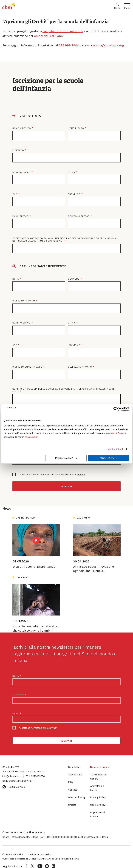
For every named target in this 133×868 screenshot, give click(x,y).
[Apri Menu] (127, 6)
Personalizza (66, 458)
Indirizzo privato (45, 301)
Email (17, 713)
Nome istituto (39, 128)
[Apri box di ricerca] (117, 6)
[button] (64, 837)
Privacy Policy (98, 797)
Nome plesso (94, 128)
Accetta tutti (109, 458)
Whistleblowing (77, 797)
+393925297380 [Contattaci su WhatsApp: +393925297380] (14, 787)
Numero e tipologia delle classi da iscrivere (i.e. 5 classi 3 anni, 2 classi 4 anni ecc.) (64, 390)
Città (93, 172)
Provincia (94, 194)
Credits (72, 805)
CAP (36, 194)
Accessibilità (75, 774)
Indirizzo (40, 150)
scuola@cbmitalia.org (108, 45)
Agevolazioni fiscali (97, 788)
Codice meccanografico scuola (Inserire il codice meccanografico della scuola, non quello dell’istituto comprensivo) (65, 240)
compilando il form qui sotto (63, 31)
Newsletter (74, 767)
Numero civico (39, 172)
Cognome (94, 279)
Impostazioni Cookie (114, 433)
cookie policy (32, 437)
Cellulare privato (94, 367)
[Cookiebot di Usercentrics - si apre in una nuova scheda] (116, 409)
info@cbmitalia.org (13, 776)
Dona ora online (100, 767)
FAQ (71, 782)
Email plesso (39, 216)
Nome (37, 279)
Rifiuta (11, 407)
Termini (75, 859)
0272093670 (35, 776)
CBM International (40, 854)
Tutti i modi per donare (99, 777)
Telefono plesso (94, 216)
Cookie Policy (98, 805)
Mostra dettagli (116, 449)
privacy (81, 474)
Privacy (66, 859)
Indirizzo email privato (39, 367)
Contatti (73, 790)
